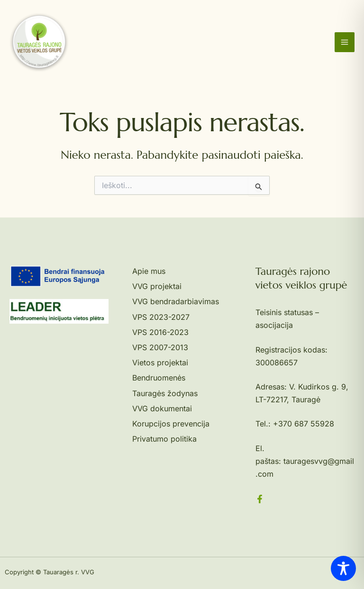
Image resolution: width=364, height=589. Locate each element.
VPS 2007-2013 (160, 347)
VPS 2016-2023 (160, 332)
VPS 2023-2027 (161, 317)
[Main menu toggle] (345, 42)
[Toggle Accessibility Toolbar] (343, 568)
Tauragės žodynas (165, 393)
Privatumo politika (164, 439)
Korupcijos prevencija (171, 424)
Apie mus (149, 271)
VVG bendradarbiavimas (176, 301)
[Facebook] (260, 499)
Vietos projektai (160, 362)
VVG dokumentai (162, 408)
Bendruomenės (159, 378)
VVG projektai (157, 286)
